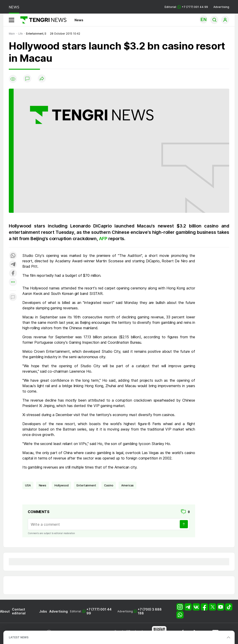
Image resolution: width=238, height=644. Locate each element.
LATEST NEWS (19, 637)
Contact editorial (19, 611)
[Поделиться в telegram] (13, 265)
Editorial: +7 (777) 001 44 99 (186, 7)
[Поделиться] (42, 79)
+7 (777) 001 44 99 (99, 611)
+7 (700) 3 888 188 (150, 611)
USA (28, 485)
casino (109, 485)
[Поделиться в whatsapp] (13, 256)
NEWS (14, 7)
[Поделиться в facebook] (13, 273)
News (79, 20)
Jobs (43, 611)
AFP (104, 239)
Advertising (221, 7)
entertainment (86, 485)
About (5, 611)
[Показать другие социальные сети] (13, 282)
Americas (127, 485)
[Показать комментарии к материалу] (13, 297)
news (43, 485)
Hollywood (62, 485)
